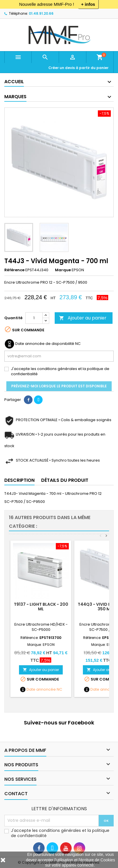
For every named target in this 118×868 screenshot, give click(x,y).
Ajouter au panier (83, 318)
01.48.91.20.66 (41, 13)
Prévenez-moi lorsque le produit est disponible (59, 386)
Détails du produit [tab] (65, 480)
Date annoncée (41, 689)
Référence (14, 270)
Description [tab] (19, 480)
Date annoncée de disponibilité (45, 344)
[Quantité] (34, 318)
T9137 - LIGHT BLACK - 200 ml (41, 607)
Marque (63, 270)
